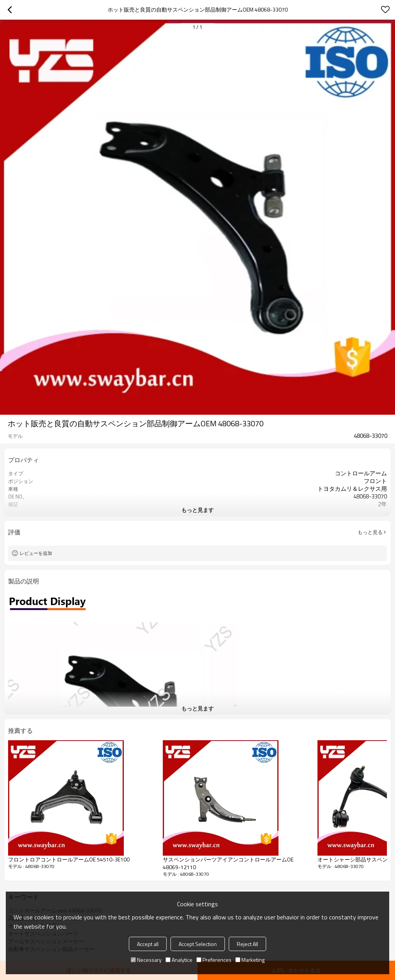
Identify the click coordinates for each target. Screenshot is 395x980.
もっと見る (370, 532)
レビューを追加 (36, 553)
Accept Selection (198, 944)
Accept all (148, 944)
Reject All (247, 944)
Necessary (146, 960)
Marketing (250, 960)
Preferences (214, 960)
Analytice (179, 960)
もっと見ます (197, 510)
